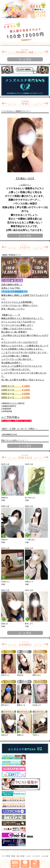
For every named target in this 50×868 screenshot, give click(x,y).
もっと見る (25, 59)
